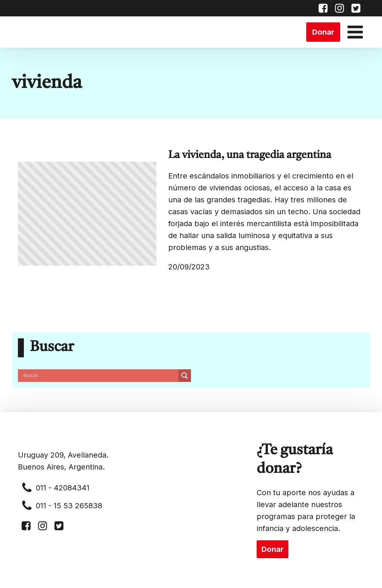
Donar (323, 32)
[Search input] (100, 376)
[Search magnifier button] (185, 376)
